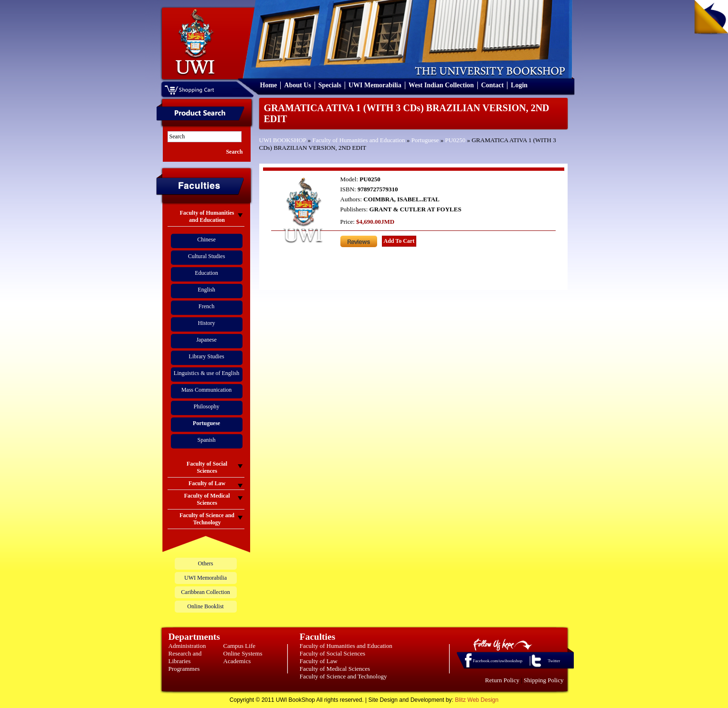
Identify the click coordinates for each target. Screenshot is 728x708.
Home (269, 85)
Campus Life (240, 646)
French (206, 306)
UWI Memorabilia (375, 85)
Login (519, 85)
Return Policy (502, 680)
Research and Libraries (185, 657)
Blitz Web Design (477, 700)
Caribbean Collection (205, 592)
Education (206, 273)
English (206, 290)
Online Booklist (205, 606)
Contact (492, 85)
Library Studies (206, 356)
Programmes (184, 669)
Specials (330, 85)
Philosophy (206, 406)
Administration (187, 646)
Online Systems (243, 653)
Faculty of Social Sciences (333, 653)
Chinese (206, 239)
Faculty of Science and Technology (343, 676)
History (207, 323)
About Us (297, 85)
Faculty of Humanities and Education (359, 140)
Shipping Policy (543, 680)
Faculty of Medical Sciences (335, 669)
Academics (237, 661)
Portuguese (425, 140)
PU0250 (455, 140)
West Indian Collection (441, 85)
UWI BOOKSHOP (283, 140)
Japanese (206, 340)
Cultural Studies (207, 256)
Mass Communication (207, 390)
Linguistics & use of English (206, 373)
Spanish (206, 440)
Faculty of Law (319, 661)
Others (206, 563)
